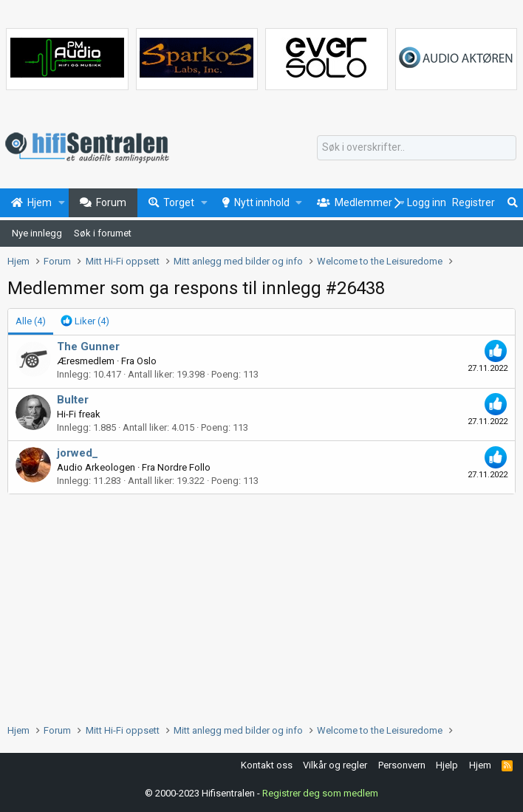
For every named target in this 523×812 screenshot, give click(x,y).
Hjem (480, 765)
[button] (62, 203)
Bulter (73, 400)
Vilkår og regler (335, 765)
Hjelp (447, 765)
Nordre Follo (184, 467)
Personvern (402, 765)
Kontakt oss (267, 765)
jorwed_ (78, 453)
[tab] (85, 321)
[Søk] (417, 148)
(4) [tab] (31, 321)
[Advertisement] (261, 605)
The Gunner (88, 347)
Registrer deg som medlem (320, 793)
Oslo (147, 361)
